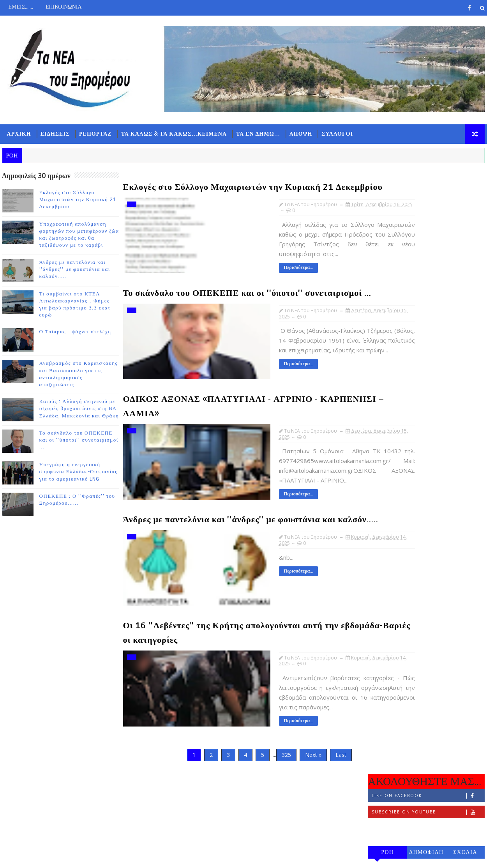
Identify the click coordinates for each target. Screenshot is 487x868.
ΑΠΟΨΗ (299, 137)
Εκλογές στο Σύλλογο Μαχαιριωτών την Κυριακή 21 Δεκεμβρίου (75, 202)
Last (314, 784)
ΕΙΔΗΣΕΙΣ (53, 137)
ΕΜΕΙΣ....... (19, 7)
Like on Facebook (430, 199)
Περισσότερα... (253, 284)
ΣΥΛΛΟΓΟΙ (335, 137)
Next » (286, 784)
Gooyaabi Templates (154, 856)
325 (259, 784)
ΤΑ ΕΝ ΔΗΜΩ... (256, 137)
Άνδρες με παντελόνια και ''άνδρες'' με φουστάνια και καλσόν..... (72, 272)
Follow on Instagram (430, 232)
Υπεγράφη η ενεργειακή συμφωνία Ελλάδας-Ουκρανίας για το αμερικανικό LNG (76, 475)
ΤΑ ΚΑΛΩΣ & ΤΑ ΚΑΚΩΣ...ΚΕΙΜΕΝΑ (172, 137)
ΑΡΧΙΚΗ (17, 137)
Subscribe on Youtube (430, 216)
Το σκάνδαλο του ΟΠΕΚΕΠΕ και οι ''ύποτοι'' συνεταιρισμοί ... (77, 443)
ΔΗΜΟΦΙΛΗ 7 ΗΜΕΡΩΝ (428, 257)
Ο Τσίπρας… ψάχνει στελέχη (73, 335)
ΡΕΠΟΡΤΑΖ (94, 137)
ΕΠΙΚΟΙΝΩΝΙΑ (61, 7)
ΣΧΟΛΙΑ (468, 256)
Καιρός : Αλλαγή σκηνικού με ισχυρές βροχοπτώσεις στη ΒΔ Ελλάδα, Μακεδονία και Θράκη (77, 412)
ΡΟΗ (390, 256)
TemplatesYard (66, 856)
